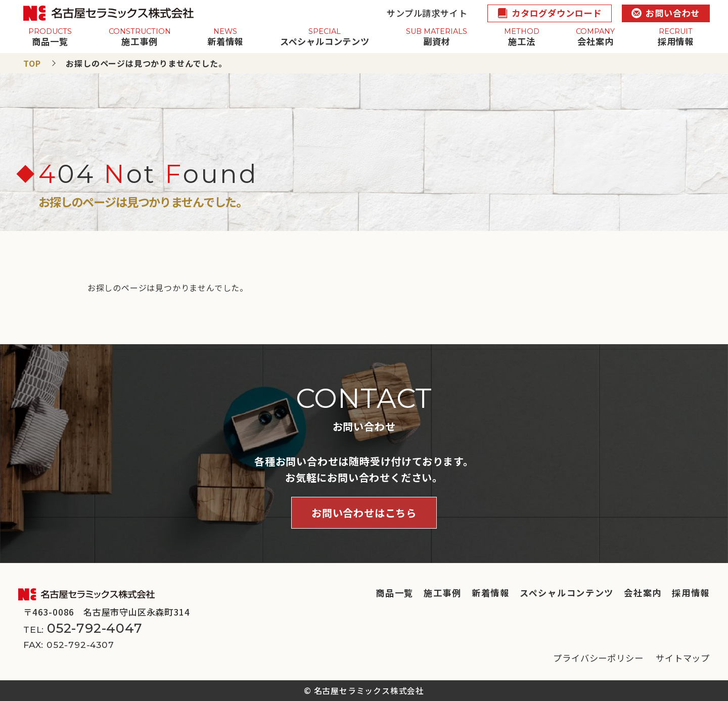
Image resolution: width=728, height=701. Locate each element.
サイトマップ (683, 658)
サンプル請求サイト (427, 13)
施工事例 (443, 593)
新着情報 (491, 593)
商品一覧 (395, 593)
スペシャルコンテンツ (567, 593)
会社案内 (643, 593)
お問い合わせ (666, 13)
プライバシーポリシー (598, 658)
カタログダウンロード (550, 13)
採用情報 (691, 593)
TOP (32, 63)
